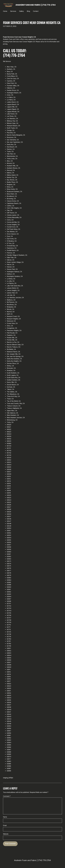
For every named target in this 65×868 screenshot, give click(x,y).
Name (5, 817)
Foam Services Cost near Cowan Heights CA (32, 23)
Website (6, 834)
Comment (7, 796)
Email (5, 825)
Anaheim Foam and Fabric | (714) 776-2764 (36, 5)
